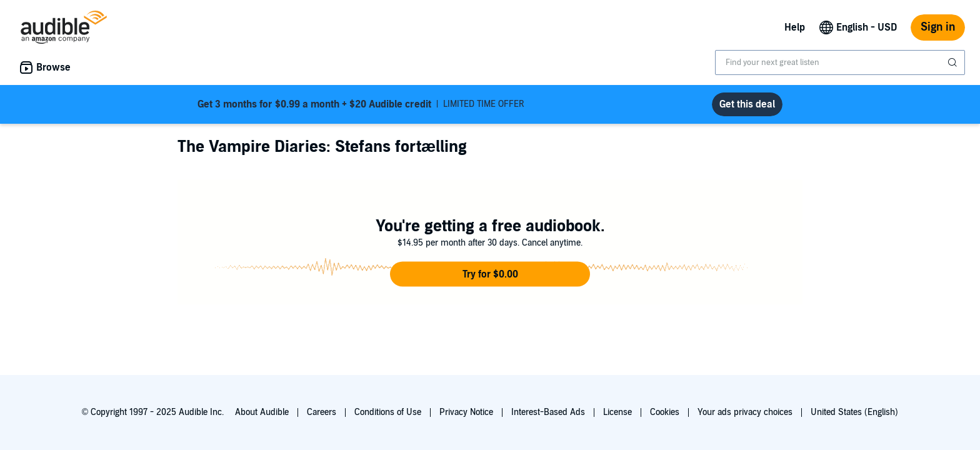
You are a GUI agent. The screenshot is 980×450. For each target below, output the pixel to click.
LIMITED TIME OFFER (361, 104)
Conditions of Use (388, 412)
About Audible (262, 412)
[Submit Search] (954, 62)
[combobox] (840, 62)
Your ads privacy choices (745, 412)
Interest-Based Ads (548, 412)
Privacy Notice (466, 412)
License (617, 412)
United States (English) (854, 412)
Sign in (938, 27)
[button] (490, 274)
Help (795, 27)
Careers (322, 412)
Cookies (665, 412)
